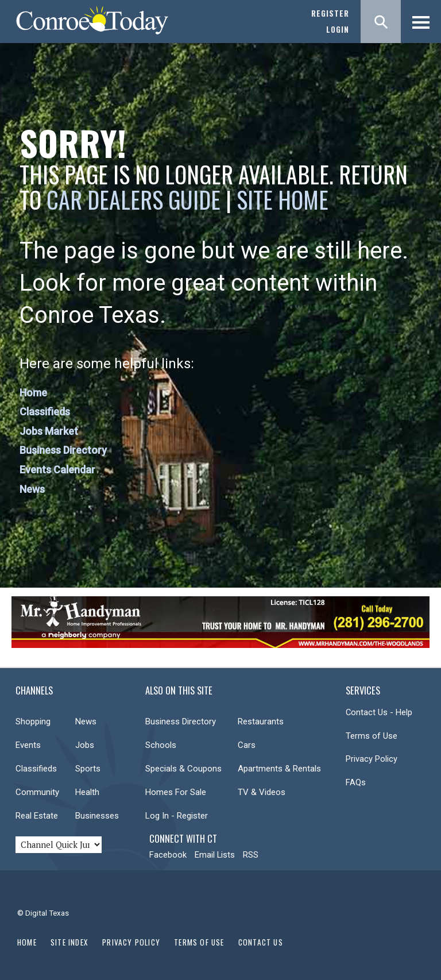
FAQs (356, 782)
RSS (251, 855)
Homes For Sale (176, 792)
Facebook (168, 855)
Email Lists (215, 855)
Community (37, 792)
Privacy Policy (372, 759)
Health (87, 792)
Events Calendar (57, 470)
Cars (247, 745)
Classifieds (45, 412)
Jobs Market (49, 431)
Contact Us (261, 942)
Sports (88, 769)
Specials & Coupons (183, 769)
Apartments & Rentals (279, 769)
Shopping (33, 722)
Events (28, 745)
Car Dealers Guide (134, 199)
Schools (161, 745)
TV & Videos (262, 792)
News (32, 489)
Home (33, 393)
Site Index (69, 942)
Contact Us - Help (379, 712)
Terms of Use (372, 736)
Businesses (97, 816)
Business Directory (63, 450)
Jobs (85, 745)
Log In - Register (177, 816)
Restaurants (261, 722)
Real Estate (37, 816)
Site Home (283, 199)
